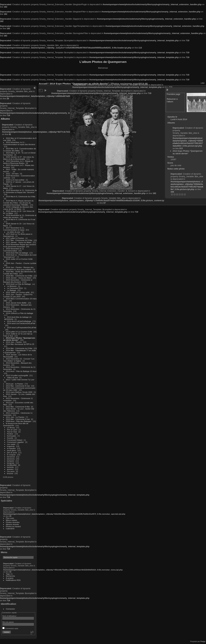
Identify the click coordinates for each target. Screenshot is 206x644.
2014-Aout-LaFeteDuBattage (19, 321)
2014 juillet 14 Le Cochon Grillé (19, 332)
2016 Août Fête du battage (17, 253)
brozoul (10, 473)
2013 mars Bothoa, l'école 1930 (19, 392)
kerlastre (11, 461)
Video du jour (13, 377)
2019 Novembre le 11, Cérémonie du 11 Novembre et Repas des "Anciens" (20, 191)
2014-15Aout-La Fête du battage (20, 313)
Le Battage (12, 290)
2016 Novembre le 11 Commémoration (14, 250)
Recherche (11, 576)
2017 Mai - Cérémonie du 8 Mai (19, 240)
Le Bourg (11, 427)
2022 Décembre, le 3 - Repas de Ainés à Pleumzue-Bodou (18, 162)
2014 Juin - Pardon (14, 342)
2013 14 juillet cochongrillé (17, 375)
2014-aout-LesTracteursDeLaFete (21, 323)
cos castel (11, 444)
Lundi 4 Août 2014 (179, 119)
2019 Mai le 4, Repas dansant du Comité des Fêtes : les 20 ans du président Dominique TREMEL (18, 203)
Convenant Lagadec (15, 442)
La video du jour (14, 232)
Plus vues (10, 518)
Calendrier (10, 528)
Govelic (10, 438)
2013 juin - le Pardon (15, 384)
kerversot (11, 457)
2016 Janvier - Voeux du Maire (19, 278)
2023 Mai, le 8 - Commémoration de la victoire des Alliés (20, 150)
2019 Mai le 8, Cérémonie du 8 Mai (21, 196)
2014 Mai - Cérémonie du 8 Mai (19, 348)
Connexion (10, 609)
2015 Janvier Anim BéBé (16, 303)
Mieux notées (12, 520)
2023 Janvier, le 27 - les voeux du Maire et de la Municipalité (19, 158)
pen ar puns (12, 452)
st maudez (11, 448)
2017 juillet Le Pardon (15, 238)
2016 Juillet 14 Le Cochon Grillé (19, 259)
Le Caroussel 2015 (15, 288)
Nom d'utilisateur (9, 616)
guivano (10, 469)
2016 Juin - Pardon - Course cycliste (21, 263)
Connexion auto (10, 628)
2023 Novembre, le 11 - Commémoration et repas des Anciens (19, 143)
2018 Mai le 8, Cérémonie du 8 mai (21, 219)
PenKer (10, 434)
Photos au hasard (13, 526)
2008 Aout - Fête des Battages (19, 421)
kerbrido (11, 467)
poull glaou (12, 450)
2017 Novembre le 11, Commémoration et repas (14, 229)
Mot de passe (8, 622)
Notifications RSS (13, 580)
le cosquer (11, 455)
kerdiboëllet (12, 465)
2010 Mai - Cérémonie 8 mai (18, 419)
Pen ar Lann (12, 430)
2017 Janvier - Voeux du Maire (19, 242)
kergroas (11, 463)
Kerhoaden (12, 436)
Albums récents (12, 524)
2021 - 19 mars (12, 174)
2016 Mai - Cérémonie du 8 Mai (19, 276)
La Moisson (12, 286)
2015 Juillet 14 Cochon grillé (18, 292)
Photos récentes (13, 522)
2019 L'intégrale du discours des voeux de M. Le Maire (18, 208)
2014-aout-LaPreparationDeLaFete (22, 327)
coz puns (11, 471)
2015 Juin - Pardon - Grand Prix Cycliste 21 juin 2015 (18, 295)
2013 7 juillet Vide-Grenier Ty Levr (20, 380)
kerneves (11, 459)
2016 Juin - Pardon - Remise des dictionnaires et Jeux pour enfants (18, 268)
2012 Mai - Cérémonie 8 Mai (18, 407)
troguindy (11, 446)
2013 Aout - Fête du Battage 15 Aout (21, 371)
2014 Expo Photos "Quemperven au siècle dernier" (188, 152)
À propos (10, 578)
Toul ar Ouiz (12, 432)
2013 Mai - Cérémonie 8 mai (18, 386)
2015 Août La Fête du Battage (18, 284)
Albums (5, 119)
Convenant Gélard (15, 440)
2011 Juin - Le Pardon (15, 417)
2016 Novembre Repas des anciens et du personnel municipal (20, 245)
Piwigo (203, 641)
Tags (8, 574)
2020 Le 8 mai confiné (15, 180)
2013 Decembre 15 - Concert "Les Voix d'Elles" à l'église (19, 360)
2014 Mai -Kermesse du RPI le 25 (20, 344)
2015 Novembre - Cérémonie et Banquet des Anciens (18, 281)
